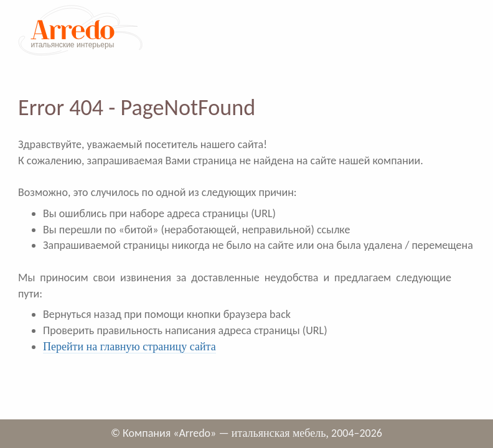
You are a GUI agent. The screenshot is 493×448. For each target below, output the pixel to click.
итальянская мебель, (280, 433)
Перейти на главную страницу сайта (129, 347)
